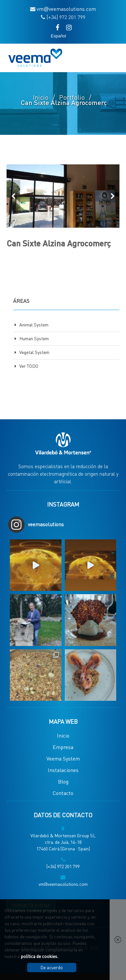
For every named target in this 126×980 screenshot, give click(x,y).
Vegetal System (34, 352)
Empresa (63, 747)
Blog (63, 781)
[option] (63, 196)
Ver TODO (29, 366)
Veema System (63, 758)
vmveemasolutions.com (66, 9)
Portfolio (72, 97)
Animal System (34, 324)
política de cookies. (40, 956)
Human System (34, 338)
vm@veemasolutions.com (63, 884)
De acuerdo (52, 967)
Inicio (41, 97)
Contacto (63, 793)
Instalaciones (63, 770)
